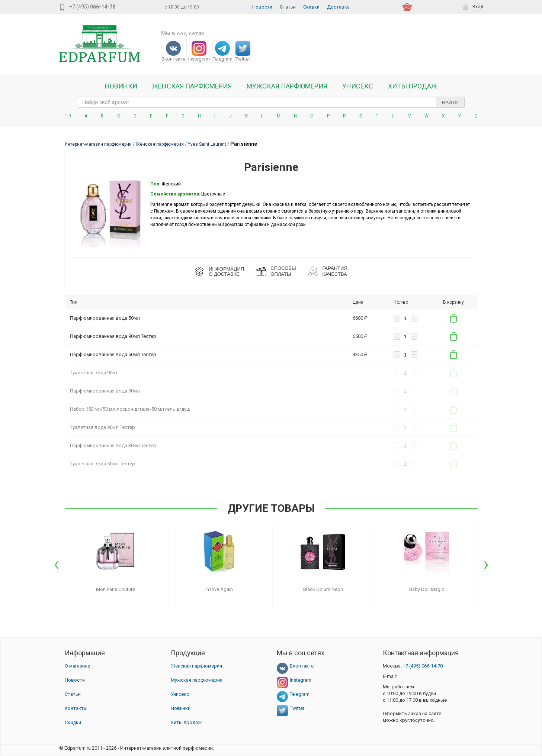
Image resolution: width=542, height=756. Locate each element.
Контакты (76, 708)
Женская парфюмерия (196, 666)
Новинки (121, 86)
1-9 (68, 116)
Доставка (338, 7)
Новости (262, 7)
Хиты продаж (413, 86)
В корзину (453, 318)
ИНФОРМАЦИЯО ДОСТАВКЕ (226, 272)
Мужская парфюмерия (287, 86)
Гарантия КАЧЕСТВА (335, 271)
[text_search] (271, 102)
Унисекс (358, 86)
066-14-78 (423, 666)
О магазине (77, 666)
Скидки (311, 7)
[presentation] (56, 564)
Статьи (288, 7)
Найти (450, 102)
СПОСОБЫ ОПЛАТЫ (283, 271)
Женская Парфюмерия (192, 86)
